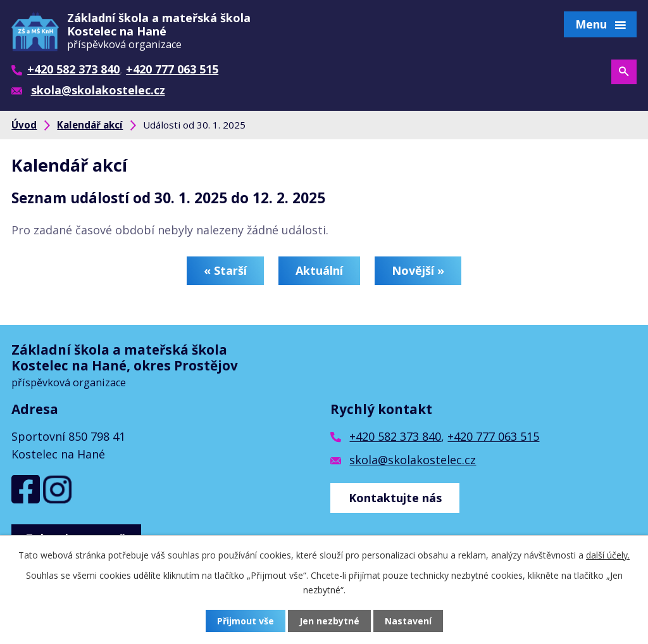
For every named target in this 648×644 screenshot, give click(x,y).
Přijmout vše (246, 621)
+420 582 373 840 (395, 436)
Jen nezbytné (329, 621)
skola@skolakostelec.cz (413, 460)
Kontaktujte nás (395, 498)
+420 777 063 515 (493, 436)
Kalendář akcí (90, 125)
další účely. (608, 555)
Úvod (24, 125)
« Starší (225, 270)
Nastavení (408, 621)
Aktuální (319, 270)
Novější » (418, 270)
